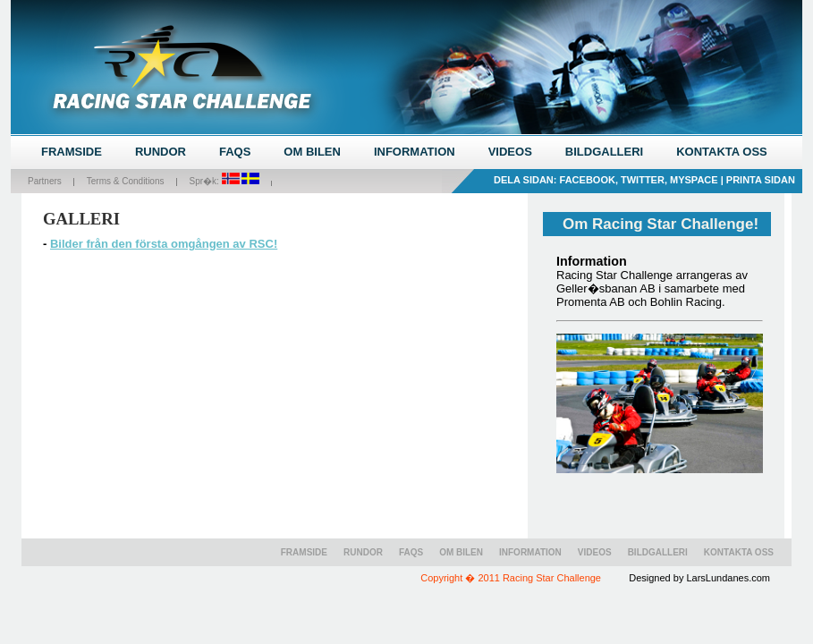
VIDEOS (510, 152)
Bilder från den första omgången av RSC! (164, 244)
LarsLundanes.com (728, 578)
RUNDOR (161, 152)
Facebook (588, 180)
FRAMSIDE (72, 152)
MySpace (694, 180)
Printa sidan (761, 180)
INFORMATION (415, 152)
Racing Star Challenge (552, 578)
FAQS (235, 152)
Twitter (643, 180)
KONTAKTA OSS (722, 152)
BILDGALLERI (604, 152)
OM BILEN (312, 152)
